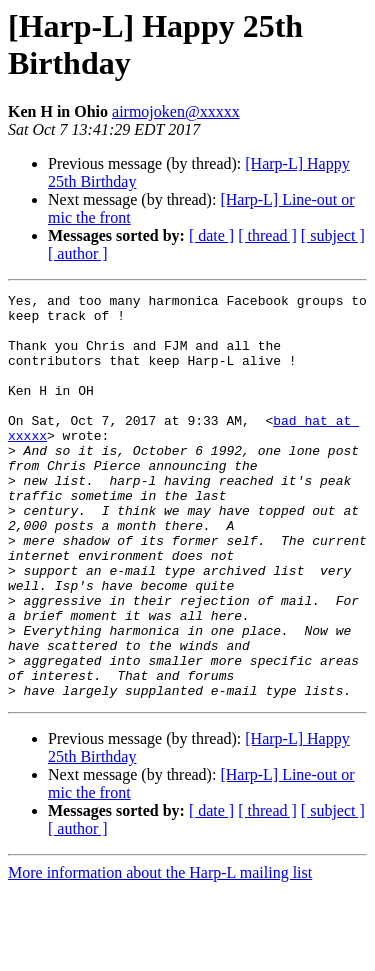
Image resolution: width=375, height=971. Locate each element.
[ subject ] (333, 235)
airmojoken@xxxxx (176, 111)
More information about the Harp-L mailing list (160, 953)
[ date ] (211, 235)
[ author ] (78, 253)
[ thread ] (267, 235)
